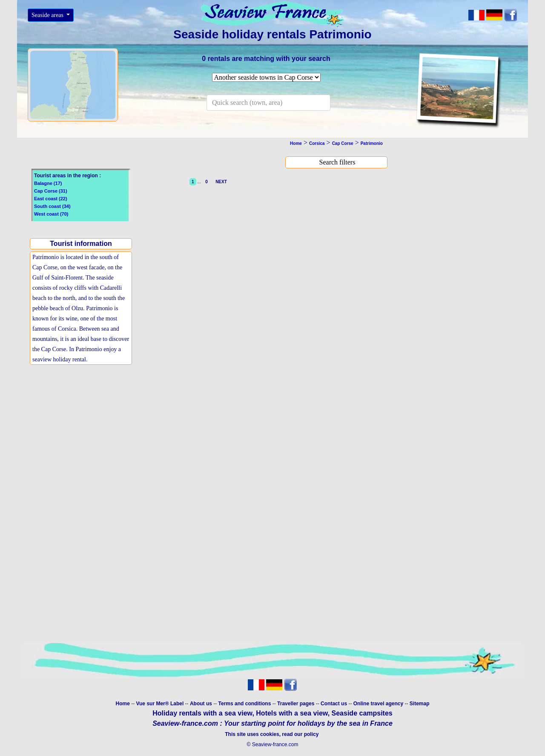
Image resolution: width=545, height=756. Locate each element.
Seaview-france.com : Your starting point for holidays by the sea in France (272, 723)
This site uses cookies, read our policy (272, 734)
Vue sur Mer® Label (160, 704)
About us (202, 704)
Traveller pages (296, 704)
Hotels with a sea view (292, 713)
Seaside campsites (362, 713)
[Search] (268, 103)
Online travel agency (378, 704)
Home (122, 704)
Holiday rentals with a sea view (202, 713)
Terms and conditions (245, 704)
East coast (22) (51, 199)
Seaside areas (48, 15)
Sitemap (420, 704)
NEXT (220, 182)
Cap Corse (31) (51, 191)
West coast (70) (51, 214)
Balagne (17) (48, 183)
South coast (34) (52, 206)
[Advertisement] (83, 437)
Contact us (334, 704)
